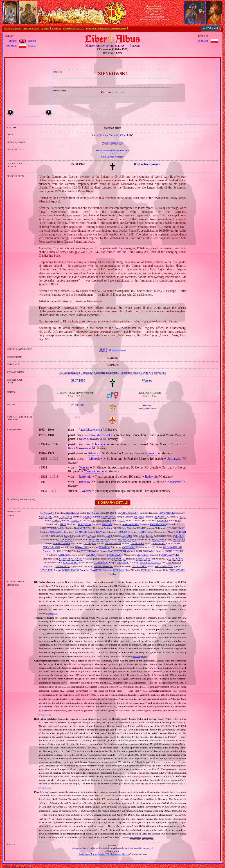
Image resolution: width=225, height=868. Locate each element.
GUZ (122, 520)
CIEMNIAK (46, 517)
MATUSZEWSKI (127, 539)
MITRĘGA (90, 543)
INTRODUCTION (31, 28)
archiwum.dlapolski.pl (99, 848)
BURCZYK (93, 513)
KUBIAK (143, 532)
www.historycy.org (139, 657)
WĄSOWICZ (174, 562)
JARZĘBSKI (84, 524)
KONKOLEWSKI (176, 528)
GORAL (75, 520)
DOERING (161, 517)
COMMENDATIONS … (74, 28)
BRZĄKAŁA (72, 513)
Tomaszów (87, 373)
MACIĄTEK (66, 539)
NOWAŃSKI (82, 547)
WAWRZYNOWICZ (150, 562)
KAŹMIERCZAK (83, 528)
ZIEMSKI (146, 570)
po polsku (203, 41)
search (32, 41)
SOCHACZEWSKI (169, 555)
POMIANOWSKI (174, 551)
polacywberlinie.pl (81, 848)
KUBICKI (181, 532)
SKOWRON (143, 555)
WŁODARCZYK (164, 566)
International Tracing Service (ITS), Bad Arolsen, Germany (104, 854)
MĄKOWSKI (159, 539)
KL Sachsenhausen (117, 350)
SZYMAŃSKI (176, 559)
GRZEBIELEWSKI (101, 520)
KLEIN (117, 528)
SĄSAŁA (91, 555)
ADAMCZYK (47, 513)
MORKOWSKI (113, 543)
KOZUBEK (81, 532)
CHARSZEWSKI (130, 513)
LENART (127, 536)
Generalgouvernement (106, 373)
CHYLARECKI (167, 513)
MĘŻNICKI (179, 539)
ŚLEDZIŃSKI (70, 562)
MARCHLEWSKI (98, 539)
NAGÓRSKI (159, 543)
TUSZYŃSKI (101, 562)
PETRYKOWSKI (90, 551)
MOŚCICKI (138, 543)
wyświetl (11, 46)
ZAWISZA (96, 570)
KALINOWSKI (131, 524)
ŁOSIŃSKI (179, 536)
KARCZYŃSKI (48, 528)
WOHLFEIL (47, 570)
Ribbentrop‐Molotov (131, 373)
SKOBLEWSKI (115, 555)
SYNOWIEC (119, 559)
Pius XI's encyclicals (154, 373)
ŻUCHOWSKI (177, 570)
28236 (103, 350)
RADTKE (63, 555)
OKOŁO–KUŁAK (173, 547)
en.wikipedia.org (51, 614)
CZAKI (87, 517)
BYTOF (110, 513)
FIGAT (182, 517)
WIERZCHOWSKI (103, 566)
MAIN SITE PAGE (12, 28)
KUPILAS (91, 536)
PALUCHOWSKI (62, 551)
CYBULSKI (66, 517)
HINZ (178, 520)
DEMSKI (139, 517)
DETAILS (45, 28)
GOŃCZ (56, 520)
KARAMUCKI (158, 524)
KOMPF (141, 528)
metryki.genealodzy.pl (120, 848)
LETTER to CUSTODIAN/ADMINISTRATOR (106, 28)
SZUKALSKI (143, 559)
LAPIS (109, 536)
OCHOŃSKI (129, 547)
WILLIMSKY (139, 566)
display (13, 41)
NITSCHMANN (51, 547)
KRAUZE (101, 532)
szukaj (32, 46)
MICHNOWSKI (62, 543)
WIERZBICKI (63, 566)
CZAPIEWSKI (109, 517)
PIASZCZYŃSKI (117, 551)
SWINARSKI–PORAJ (71, 559)
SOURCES (56, 28)
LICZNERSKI (146, 536)
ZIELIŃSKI (119, 570)
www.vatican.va (135, 838)
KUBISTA (70, 536)
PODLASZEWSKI (146, 551)
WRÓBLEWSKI (71, 570)
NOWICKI (105, 547)
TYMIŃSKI (123, 562)
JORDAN (107, 524)
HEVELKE (163, 520)
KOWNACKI (56, 532)
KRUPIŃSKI (124, 532)
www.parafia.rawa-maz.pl (141, 848)
